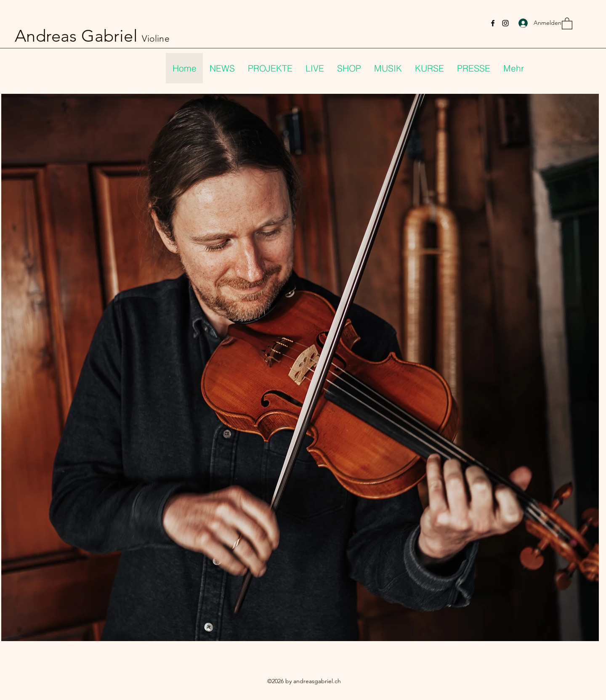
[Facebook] (493, 23)
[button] (567, 23)
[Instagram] (505, 23)
